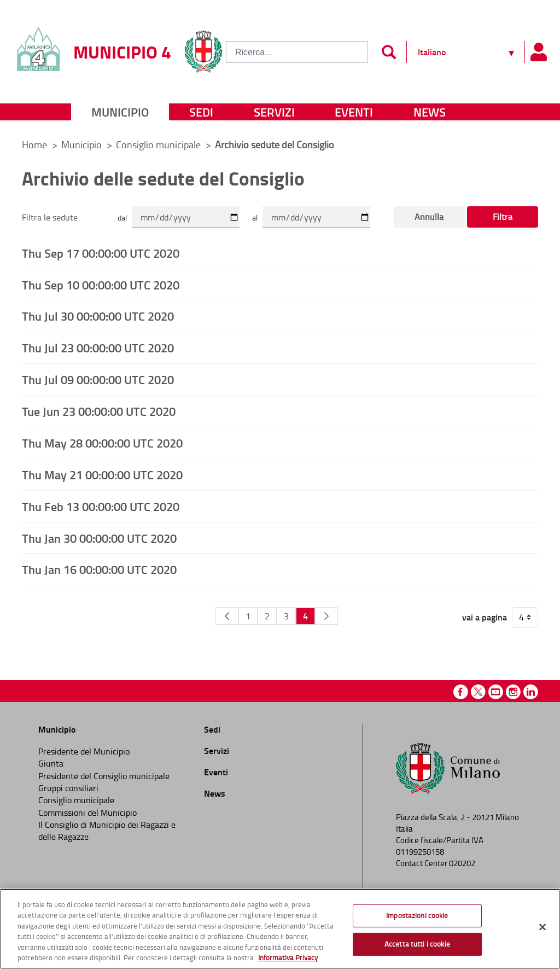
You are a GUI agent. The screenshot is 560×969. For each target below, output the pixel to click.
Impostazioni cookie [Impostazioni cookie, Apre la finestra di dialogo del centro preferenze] (417, 915)
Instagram (513, 692)
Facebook (461, 692)
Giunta (51, 763)
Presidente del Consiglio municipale (104, 776)
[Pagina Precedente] (227, 616)
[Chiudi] (542, 927)
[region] (280, 929)
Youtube (496, 692)
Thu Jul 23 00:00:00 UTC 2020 (98, 347)
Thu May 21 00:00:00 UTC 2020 (102, 474)
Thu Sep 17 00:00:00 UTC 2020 (101, 253)
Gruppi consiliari (68, 788)
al (255, 217)
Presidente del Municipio (84, 751)
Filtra (503, 217)
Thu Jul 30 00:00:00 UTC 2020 (98, 316)
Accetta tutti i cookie (417, 944)
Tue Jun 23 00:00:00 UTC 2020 (99, 411)
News (430, 112)
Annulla (429, 217)
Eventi (354, 112)
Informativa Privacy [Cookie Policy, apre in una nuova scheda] (288, 958)
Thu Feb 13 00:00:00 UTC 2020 (101, 506)
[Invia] (389, 52)
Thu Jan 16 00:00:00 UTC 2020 (99, 569)
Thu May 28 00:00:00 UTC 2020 (102, 443)
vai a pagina (485, 617)
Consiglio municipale (159, 144)
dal (122, 217)
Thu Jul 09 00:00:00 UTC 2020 (98, 379)
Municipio (120, 112)
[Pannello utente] (538, 52)
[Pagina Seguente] (326, 616)
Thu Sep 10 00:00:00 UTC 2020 (101, 285)
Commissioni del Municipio (87, 813)
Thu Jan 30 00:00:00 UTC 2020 (99, 538)
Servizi (274, 112)
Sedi (201, 112)
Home (34, 144)
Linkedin (531, 692)
